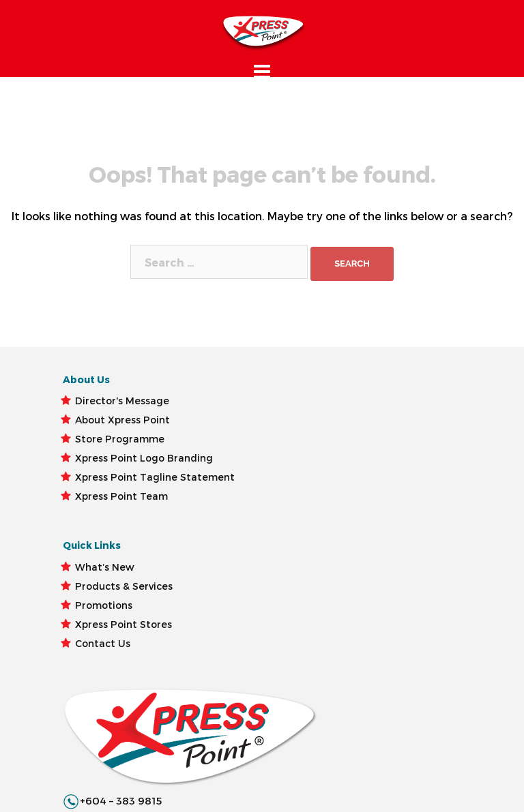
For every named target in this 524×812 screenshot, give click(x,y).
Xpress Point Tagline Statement (106, 615)
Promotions (200, 501)
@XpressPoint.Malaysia (330, 479)
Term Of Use (113, 766)
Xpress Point (43, 766)
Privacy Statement (198, 766)
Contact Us (199, 577)
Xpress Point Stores (188, 539)
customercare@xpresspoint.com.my (365, 460)
